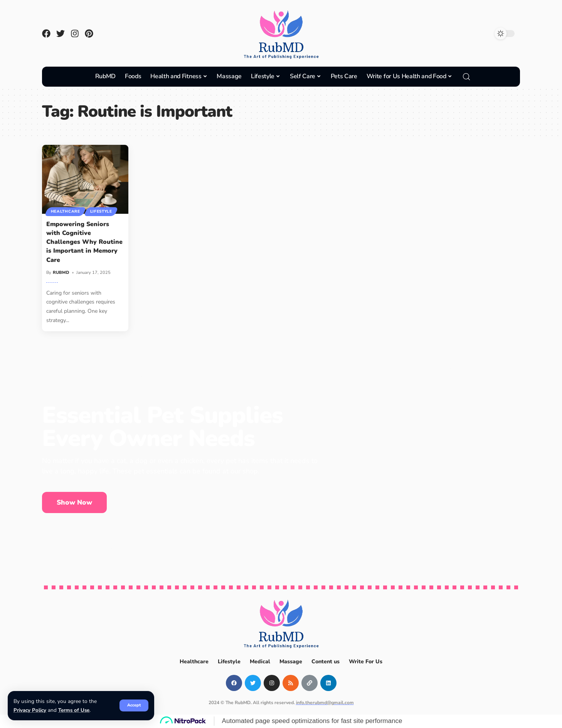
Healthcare (66, 211)
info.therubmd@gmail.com (325, 703)
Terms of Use (74, 710)
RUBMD (61, 273)
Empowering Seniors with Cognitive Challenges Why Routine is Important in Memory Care (84, 242)
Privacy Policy (30, 710)
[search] (466, 77)
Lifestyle (102, 211)
